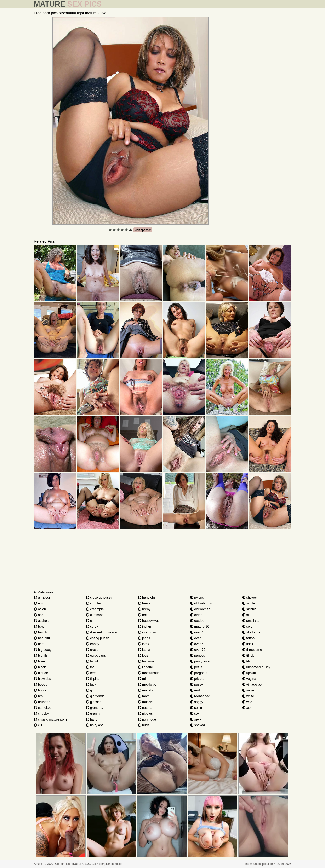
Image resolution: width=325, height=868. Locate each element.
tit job (248, 656)
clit (38, 725)
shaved (198, 725)
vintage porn (253, 685)
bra (38, 696)
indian (144, 627)
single (249, 603)
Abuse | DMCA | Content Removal (56, 864)
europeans (96, 656)
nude (144, 725)
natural (145, 708)
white (248, 696)
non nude (147, 719)
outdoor (198, 621)
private (197, 679)
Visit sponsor (143, 230)
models (145, 690)
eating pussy (97, 638)
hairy (92, 719)
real (195, 690)
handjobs (147, 598)
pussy (196, 685)
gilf (90, 690)
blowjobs (42, 679)
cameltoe (43, 708)
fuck (91, 685)
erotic (92, 650)
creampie (95, 609)
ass (38, 615)
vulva (248, 690)
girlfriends (95, 696)
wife (247, 702)
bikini (40, 661)
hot (142, 615)
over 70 (198, 650)
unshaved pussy (256, 667)
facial (92, 661)
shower (250, 598)
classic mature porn (50, 719)
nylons (197, 598)
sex (195, 714)
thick (248, 644)
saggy (197, 702)
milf (142, 679)
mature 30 (200, 627)
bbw (39, 627)
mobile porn (149, 685)
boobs (40, 685)
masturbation (150, 673)
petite (196, 667)
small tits (251, 621)
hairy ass (95, 725)
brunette (42, 702)
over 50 (198, 638)
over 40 (198, 632)
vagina (249, 679)
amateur (42, 598)
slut (247, 615)
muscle (145, 702)
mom (144, 696)
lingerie (145, 667)
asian (40, 609)
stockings (251, 632)
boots (40, 690)
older (196, 615)
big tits (41, 656)
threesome (252, 650)
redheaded (200, 696)
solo (247, 627)
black (40, 667)
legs (143, 656)
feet (91, 673)
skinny (249, 609)
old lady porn (202, 603)
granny (93, 714)
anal (39, 603)
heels (144, 603)
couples (94, 603)
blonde (41, 673)
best (39, 644)
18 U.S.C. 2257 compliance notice (100, 864)
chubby (41, 714)
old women (200, 609)
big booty (43, 650)
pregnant (199, 673)
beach (40, 632)
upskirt (249, 673)
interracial (147, 632)
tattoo (248, 638)
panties (198, 656)
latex (143, 644)
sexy (196, 719)
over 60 (198, 644)
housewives (149, 621)
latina (144, 650)
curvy (92, 627)
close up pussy (99, 598)
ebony (92, 644)
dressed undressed (102, 632)
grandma (95, 708)
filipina (93, 679)
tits (246, 661)
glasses (94, 702)
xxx (247, 708)
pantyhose (200, 661)
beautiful (42, 638)
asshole (42, 621)
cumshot (94, 615)
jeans (144, 638)
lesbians (146, 661)
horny (144, 609)
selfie (196, 708)
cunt (91, 621)
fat (90, 667)
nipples (145, 714)
